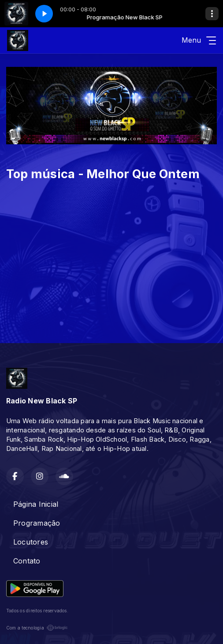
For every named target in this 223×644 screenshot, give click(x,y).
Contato (27, 561)
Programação (37, 523)
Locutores (31, 542)
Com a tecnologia (37, 628)
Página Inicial (36, 504)
